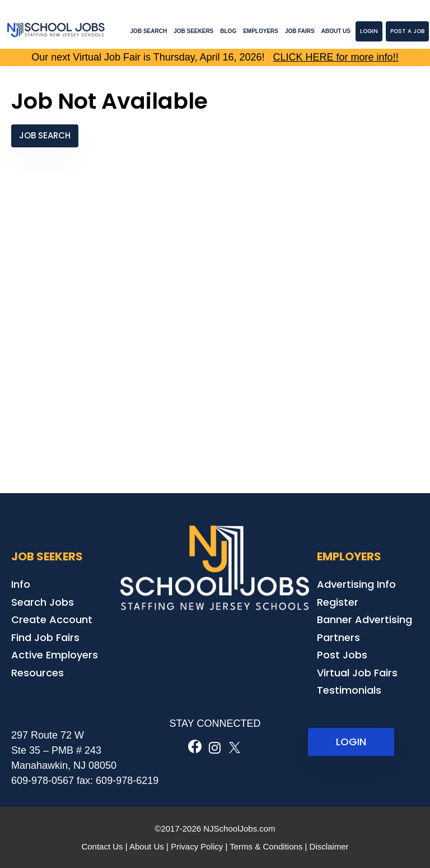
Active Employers (55, 655)
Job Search (149, 31)
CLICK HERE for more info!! (336, 57)
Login (369, 31)
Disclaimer (329, 846)
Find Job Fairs (45, 637)
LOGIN (351, 742)
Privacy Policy (197, 846)
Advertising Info (356, 584)
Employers (261, 31)
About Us (336, 31)
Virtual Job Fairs (357, 673)
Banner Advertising (364, 619)
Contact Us (102, 846)
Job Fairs (300, 31)
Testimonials (349, 690)
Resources (38, 673)
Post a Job (407, 31)
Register (338, 602)
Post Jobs (342, 655)
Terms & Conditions (266, 846)
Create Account (52, 619)
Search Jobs (43, 602)
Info (21, 584)
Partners (338, 637)
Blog (228, 31)
